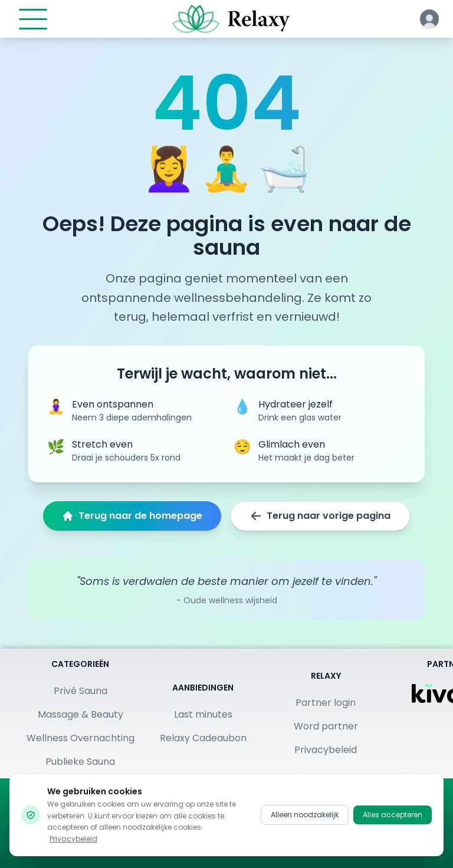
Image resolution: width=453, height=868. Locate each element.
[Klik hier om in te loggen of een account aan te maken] (429, 19)
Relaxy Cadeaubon (203, 738)
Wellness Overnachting (81, 738)
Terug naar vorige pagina (320, 516)
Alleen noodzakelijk (305, 815)
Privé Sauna (81, 691)
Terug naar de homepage (132, 516)
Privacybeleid (326, 750)
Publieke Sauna (80, 762)
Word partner (326, 726)
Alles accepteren (393, 815)
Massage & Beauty (81, 714)
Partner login (326, 703)
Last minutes (203, 714)
